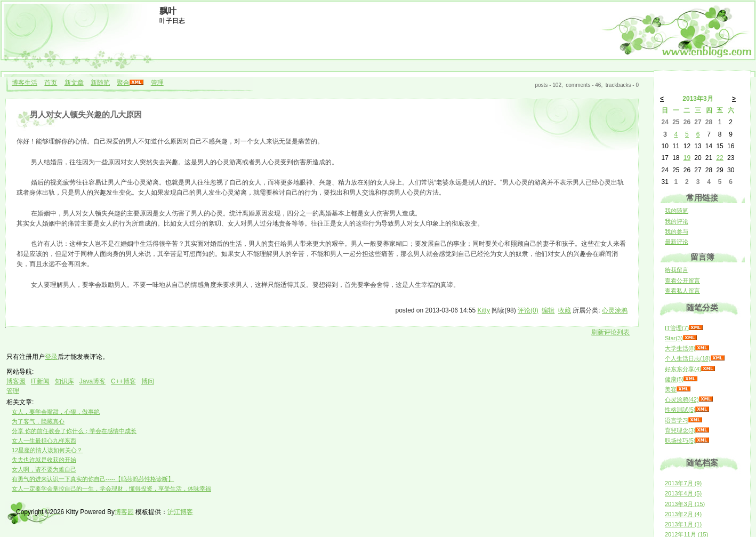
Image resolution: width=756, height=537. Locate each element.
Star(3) (674, 338)
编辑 (548, 310)
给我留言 (677, 270)
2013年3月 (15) (685, 504)
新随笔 (100, 83)
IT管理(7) (677, 328)
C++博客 (123, 381)
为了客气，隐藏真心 (38, 421)
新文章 (74, 83)
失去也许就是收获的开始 (44, 460)
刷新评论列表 (610, 332)
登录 (51, 357)
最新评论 (677, 242)
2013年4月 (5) (683, 493)
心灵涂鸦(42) (682, 399)
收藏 (565, 310)
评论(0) (528, 310)
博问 (148, 381)
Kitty (484, 310)
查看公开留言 (682, 280)
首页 (51, 83)
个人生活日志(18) (688, 358)
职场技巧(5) (680, 440)
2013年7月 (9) (683, 483)
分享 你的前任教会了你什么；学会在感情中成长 (74, 431)
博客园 (16, 381)
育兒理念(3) (680, 430)
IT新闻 (40, 381)
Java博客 (93, 381)
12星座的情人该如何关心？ (47, 450)
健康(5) (674, 379)
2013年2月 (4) (683, 514)
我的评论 (677, 221)
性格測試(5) (680, 410)
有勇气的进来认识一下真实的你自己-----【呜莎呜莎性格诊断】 (93, 479)
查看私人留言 (682, 291)
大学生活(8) (680, 348)
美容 (671, 389)
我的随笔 (677, 211)
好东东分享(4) (683, 369)
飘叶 (168, 11)
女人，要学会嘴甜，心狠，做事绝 (56, 412)
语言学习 (677, 420)
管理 (157, 83)
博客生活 (25, 83)
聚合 (123, 83)
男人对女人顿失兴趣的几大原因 (86, 115)
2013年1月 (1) (683, 524)
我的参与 (677, 231)
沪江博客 (180, 512)
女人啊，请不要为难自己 (44, 469)
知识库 (65, 381)
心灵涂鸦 (615, 310)
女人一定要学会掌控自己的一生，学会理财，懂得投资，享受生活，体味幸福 (111, 488)
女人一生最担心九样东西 (44, 440)
